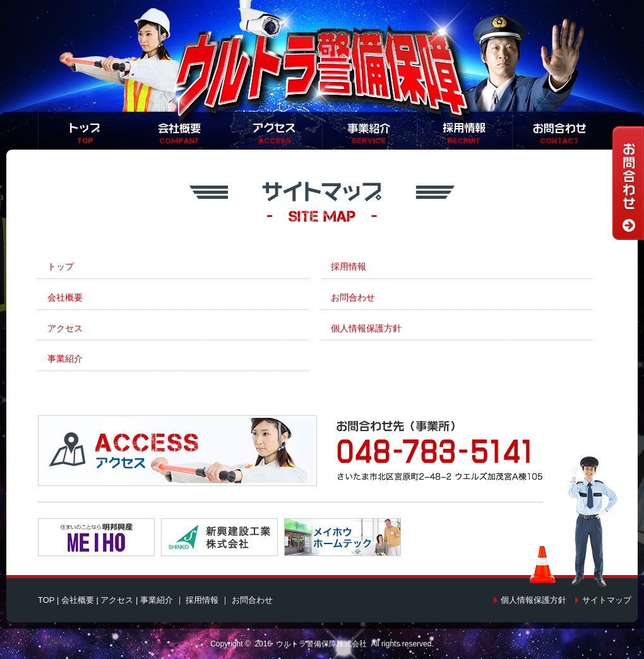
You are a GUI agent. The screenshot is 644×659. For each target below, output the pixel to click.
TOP (46, 600)
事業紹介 (65, 359)
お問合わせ (353, 297)
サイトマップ (607, 600)
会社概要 (65, 297)
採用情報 (349, 266)
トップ (61, 266)
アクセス (65, 328)
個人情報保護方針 (366, 328)
